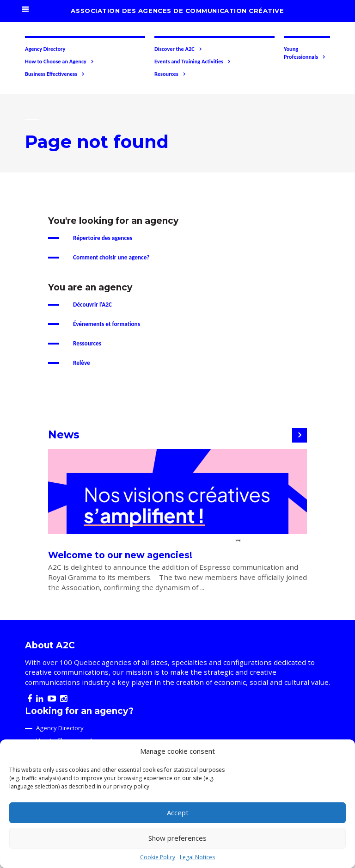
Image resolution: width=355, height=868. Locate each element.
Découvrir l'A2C (92, 305)
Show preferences (177, 838)
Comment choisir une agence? (111, 257)
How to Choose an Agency (60, 62)
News (64, 435)
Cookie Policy (158, 857)
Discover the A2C (178, 49)
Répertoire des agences (103, 238)
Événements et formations (107, 324)
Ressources (87, 343)
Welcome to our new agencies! (120, 555)
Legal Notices (197, 857)
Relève (82, 363)
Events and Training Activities (193, 62)
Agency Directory (45, 49)
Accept (178, 813)
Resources (170, 74)
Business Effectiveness (55, 74)
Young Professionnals (305, 53)
